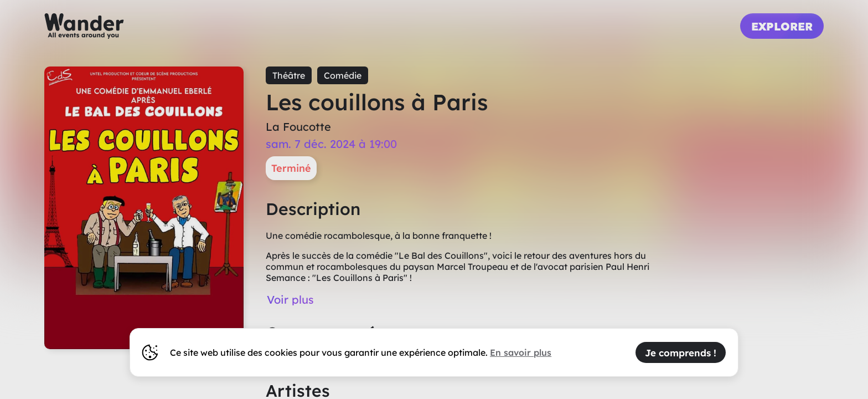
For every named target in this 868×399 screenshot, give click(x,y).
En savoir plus (521, 352)
